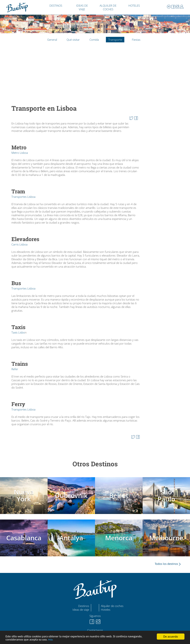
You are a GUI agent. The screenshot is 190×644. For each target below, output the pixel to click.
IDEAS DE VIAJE (82, 7)
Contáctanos (95, 630)
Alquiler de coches (112, 606)
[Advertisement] (76, 76)
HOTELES (134, 6)
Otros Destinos (95, 464)
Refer (15, 369)
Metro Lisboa (20, 153)
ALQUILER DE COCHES (108, 7)
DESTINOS (56, 6)
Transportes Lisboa (23, 197)
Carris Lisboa (19, 244)
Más (51, 640)
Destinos (84, 606)
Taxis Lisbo (18, 332)
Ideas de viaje (81, 610)
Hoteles (106, 610)
